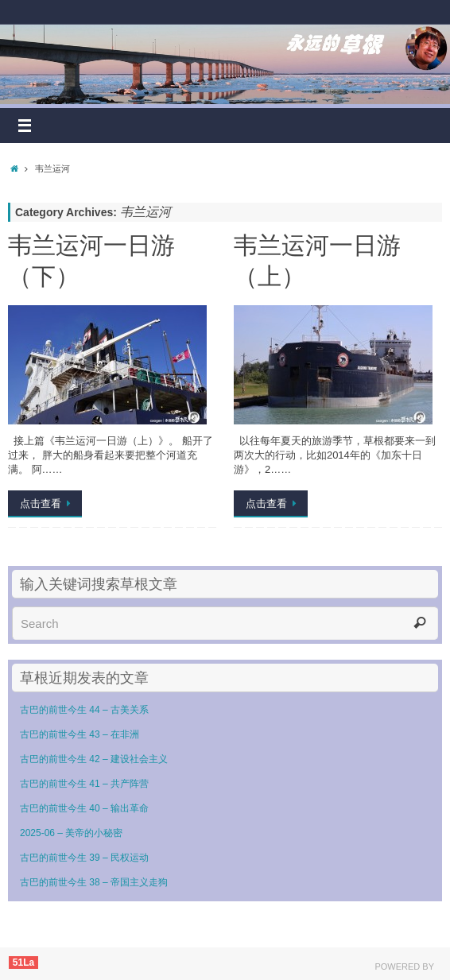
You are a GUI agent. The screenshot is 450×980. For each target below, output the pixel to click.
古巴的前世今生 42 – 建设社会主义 (94, 759)
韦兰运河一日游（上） (317, 260)
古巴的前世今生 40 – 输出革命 (84, 808)
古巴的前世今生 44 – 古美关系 (84, 710)
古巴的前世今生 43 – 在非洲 (80, 734)
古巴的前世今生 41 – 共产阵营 (84, 784)
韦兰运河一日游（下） (91, 260)
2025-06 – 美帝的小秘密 (71, 833)
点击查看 (48, 504)
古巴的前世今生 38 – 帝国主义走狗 (94, 882)
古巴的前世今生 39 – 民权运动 (84, 858)
